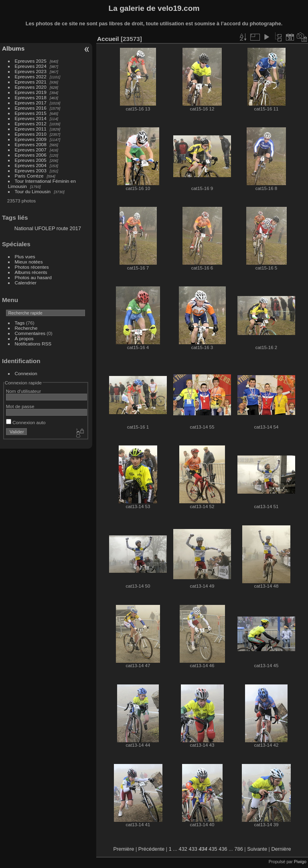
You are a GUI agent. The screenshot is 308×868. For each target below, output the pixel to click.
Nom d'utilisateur (23, 391)
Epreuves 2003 (31, 171)
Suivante (257, 849)
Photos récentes (32, 267)
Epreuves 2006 (31, 155)
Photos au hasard (33, 277)
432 (183, 849)
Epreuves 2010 (31, 134)
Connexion (26, 373)
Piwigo (300, 862)
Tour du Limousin (33, 191)
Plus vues (25, 256)
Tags (20, 323)
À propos (24, 338)
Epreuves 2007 (31, 150)
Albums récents (31, 272)
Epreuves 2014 (31, 118)
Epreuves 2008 (31, 144)
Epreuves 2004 (31, 165)
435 (213, 849)
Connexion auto (26, 422)
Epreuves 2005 (31, 160)
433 (193, 849)
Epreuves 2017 (31, 103)
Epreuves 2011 (31, 129)
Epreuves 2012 (31, 124)
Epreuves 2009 (31, 139)
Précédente (151, 849)
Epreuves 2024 (31, 66)
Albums (13, 48)
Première (124, 849)
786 (238, 849)
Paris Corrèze (29, 176)
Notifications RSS (33, 344)
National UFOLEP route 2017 (48, 228)
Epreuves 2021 (31, 82)
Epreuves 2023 (31, 71)
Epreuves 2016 (31, 108)
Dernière (281, 849)
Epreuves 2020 (31, 87)
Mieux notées (29, 262)
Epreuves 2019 (31, 92)
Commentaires (30, 333)
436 (223, 849)
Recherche (26, 328)
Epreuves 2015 (31, 113)
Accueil (108, 39)
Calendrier (26, 283)
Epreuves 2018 (31, 97)
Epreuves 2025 (31, 61)
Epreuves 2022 (31, 77)
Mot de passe (20, 406)
